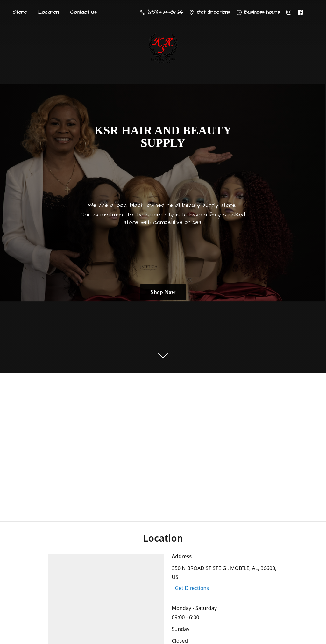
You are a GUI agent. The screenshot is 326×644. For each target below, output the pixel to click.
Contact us (83, 12)
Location (48, 12)
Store (20, 12)
